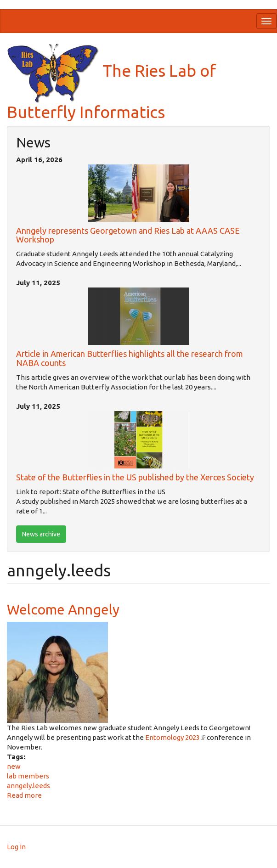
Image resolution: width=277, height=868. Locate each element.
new (14, 766)
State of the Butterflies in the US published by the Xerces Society (135, 477)
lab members (28, 776)
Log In (16, 847)
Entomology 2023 (175, 737)
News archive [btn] (41, 534)
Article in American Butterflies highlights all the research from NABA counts (130, 358)
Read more (24, 795)
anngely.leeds (28, 786)
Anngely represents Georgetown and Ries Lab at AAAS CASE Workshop (128, 235)
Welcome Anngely (63, 609)
